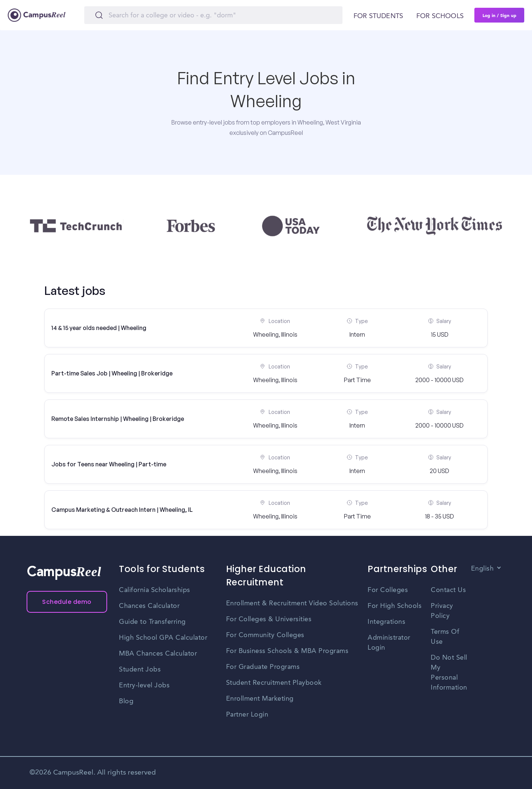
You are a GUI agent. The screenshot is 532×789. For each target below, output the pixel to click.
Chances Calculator (149, 606)
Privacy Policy (442, 611)
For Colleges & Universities (269, 619)
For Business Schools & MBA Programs (287, 651)
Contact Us (448, 590)
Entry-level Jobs (144, 686)
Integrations (386, 622)
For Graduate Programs (263, 667)
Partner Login (247, 715)
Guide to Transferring (152, 622)
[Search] (213, 15)
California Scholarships (155, 590)
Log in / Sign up (499, 15)
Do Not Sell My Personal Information (449, 673)
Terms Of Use (445, 637)
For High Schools (395, 606)
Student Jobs (140, 670)
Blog (126, 701)
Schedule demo (67, 602)
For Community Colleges (265, 635)
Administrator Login (389, 643)
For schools (440, 16)
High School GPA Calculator (163, 638)
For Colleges (388, 590)
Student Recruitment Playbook (274, 683)
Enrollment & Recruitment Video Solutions (292, 603)
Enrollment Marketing (260, 699)
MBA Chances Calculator (158, 654)
